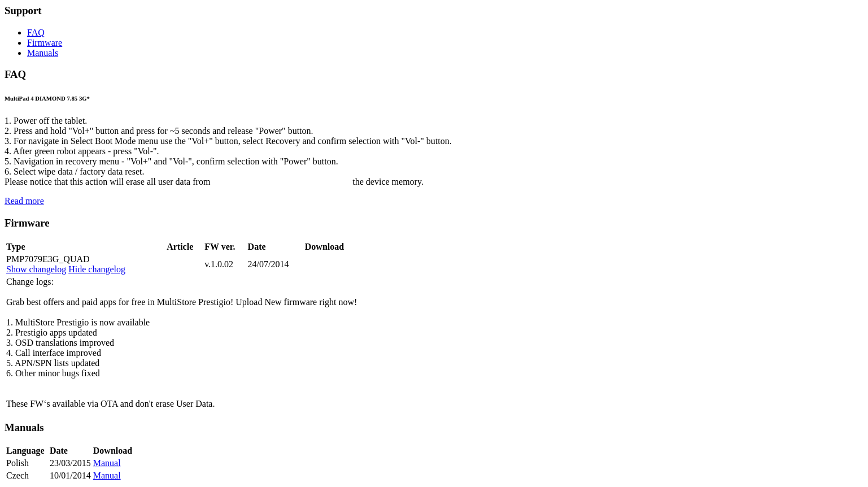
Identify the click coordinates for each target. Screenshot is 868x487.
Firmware (45, 43)
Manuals (43, 53)
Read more (24, 201)
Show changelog (36, 269)
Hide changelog (97, 269)
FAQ (36, 32)
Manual (107, 463)
